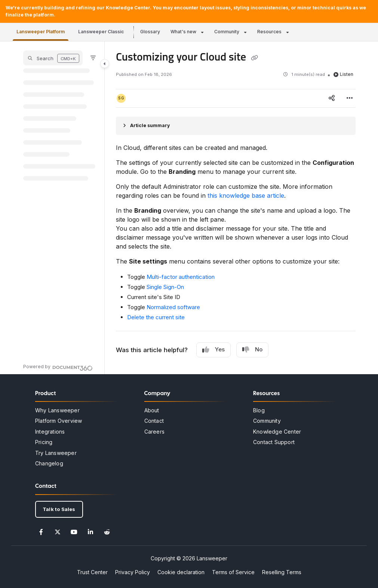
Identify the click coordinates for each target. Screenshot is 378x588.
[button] (53, 58)
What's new (183, 32)
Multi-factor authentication (181, 277)
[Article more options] (350, 98)
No (252, 350)
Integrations (50, 432)
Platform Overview (59, 421)
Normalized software (173, 307)
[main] (236, 208)
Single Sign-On (165, 287)
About (152, 410)
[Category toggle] (105, 64)
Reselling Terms (282, 572)
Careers (154, 432)
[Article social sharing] (332, 98)
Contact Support (274, 442)
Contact (154, 421)
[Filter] (93, 58)
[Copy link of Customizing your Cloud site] (255, 58)
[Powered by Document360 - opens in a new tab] (58, 367)
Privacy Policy (133, 572)
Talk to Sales (59, 509)
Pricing (44, 442)
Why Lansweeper (57, 410)
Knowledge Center (277, 432)
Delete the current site (156, 317)
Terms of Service (233, 572)
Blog (259, 410)
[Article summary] (236, 126)
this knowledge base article (246, 196)
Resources (269, 32)
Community (227, 32)
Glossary (150, 32)
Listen (343, 74)
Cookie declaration (181, 572)
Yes (213, 350)
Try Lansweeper (56, 453)
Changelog (49, 463)
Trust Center (92, 572)
